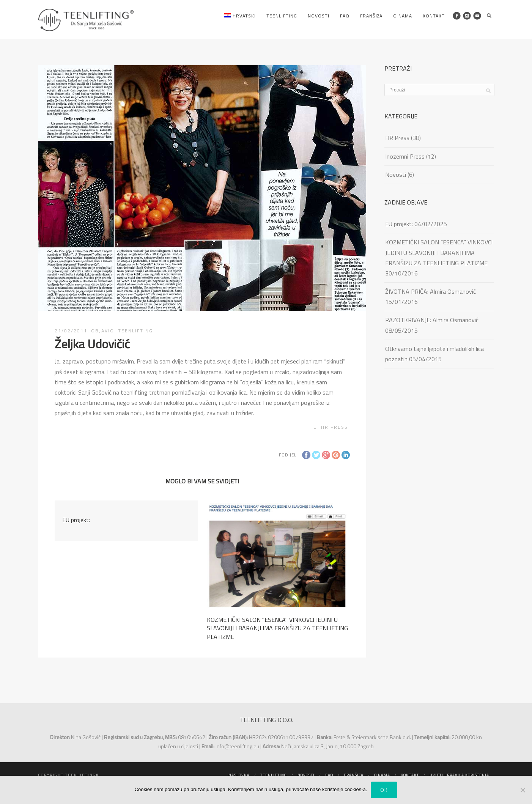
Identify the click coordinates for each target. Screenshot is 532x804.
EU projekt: (76, 520)
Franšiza (371, 16)
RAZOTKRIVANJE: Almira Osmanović (432, 320)
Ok (384, 790)
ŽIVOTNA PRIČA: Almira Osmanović (430, 291)
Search (489, 16)
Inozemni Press (405, 156)
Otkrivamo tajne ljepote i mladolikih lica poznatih (434, 354)
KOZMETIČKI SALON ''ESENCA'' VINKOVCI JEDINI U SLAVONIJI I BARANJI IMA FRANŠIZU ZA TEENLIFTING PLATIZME (277, 628)
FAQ (345, 16)
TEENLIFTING (135, 331)
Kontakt (434, 16)
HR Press (334, 427)
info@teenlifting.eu (237, 746)
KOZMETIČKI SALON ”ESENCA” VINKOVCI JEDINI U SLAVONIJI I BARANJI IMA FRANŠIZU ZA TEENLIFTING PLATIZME (439, 252)
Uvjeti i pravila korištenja (459, 775)
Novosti (319, 16)
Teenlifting (282, 16)
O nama (403, 16)
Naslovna (239, 775)
